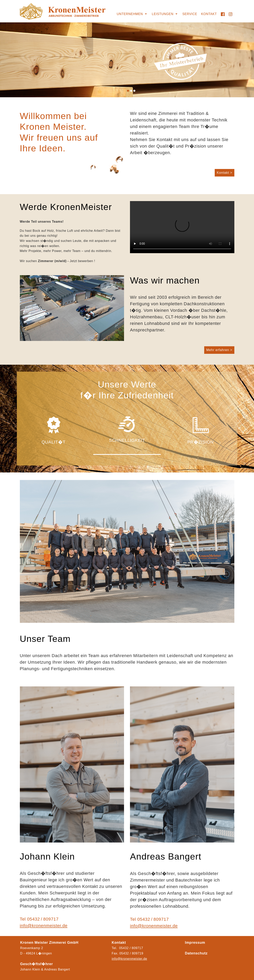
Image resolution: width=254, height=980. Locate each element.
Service (190, 14)
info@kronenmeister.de (44, 926)
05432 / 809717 (43, 919)
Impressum (195, 943)
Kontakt (209, 14)
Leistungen (163, 14)
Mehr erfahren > (219, 350)
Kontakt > (224, 173)
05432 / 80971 (130, 953)
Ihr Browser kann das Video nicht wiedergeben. (182, 227)
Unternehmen (130, 14)
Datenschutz (196, 953)
